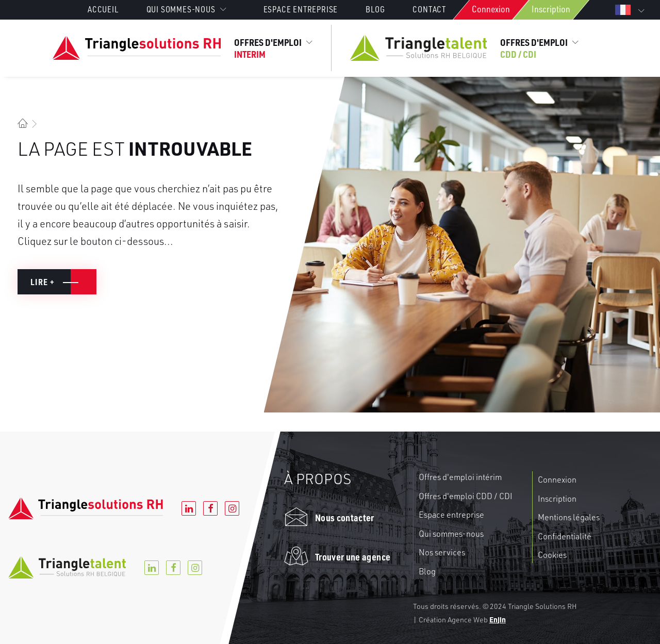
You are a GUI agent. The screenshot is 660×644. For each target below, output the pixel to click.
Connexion (491, 9)
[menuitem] (110, 9)
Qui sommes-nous (451, 534)
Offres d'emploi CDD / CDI (466, 496)
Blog (375, 9)
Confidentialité (565, 536)
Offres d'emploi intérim (460, 477)
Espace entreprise (301, 9)
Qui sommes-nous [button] (186, 9)
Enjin (498, 619)
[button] (296, 521)
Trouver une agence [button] (353, 557)
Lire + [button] (43, 282)
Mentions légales (569, 517)
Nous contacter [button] (345, 517)
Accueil (103, 9)
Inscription (551, 9)
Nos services (442, 552)
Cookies (552, 555)
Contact (429, 9)
